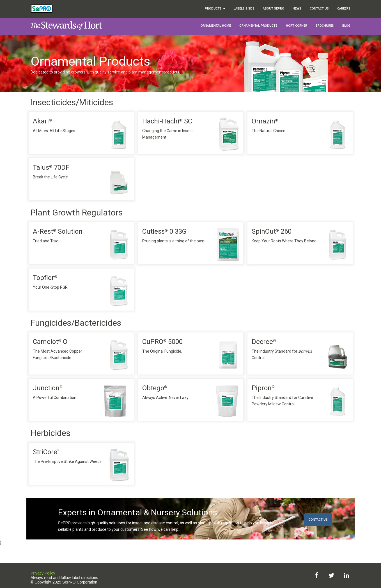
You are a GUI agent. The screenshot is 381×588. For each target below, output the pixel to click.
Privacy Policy (43, 573)
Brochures (325, 26)
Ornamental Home (216, 26)
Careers (344, 9)
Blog (346, 26)
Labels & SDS (244, 9)
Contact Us (319, 9)
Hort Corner (297, 26)
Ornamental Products (258, 26)
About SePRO (274, 9)
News (297, 9)
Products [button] (215, 9)
